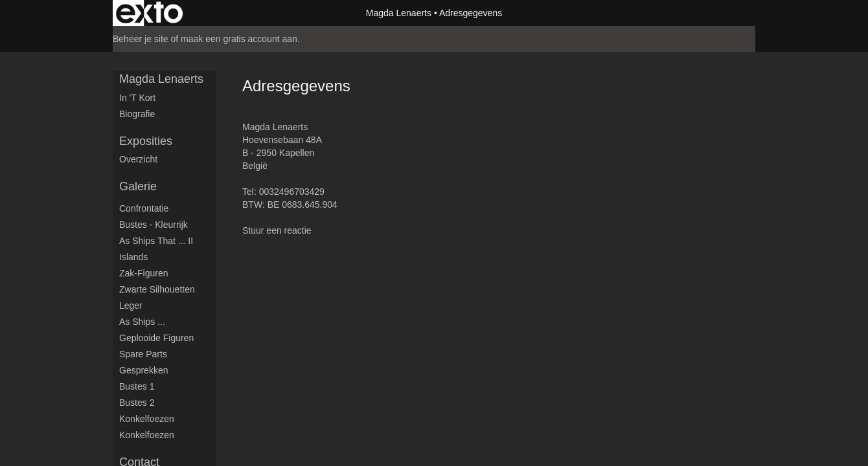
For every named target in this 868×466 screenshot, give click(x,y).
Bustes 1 (137, 386)
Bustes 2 (137, 403)
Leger (131, 305)
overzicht (138, 159)
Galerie (138, 186)
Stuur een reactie (277, 230)
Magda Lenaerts (399, 13)
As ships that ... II (156, 241)
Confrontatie (144, 208)
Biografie (137, 114)
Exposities (146, 141)
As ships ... (142, 322)
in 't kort (137, 98)
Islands (133, 257)
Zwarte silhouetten (157, 289)
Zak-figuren (143, 273)
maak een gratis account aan (239, 39)
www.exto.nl (227, 355)
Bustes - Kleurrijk (154, 225)
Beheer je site (141, 39)
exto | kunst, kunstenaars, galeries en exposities (149, 13)
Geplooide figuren (156, 338)
